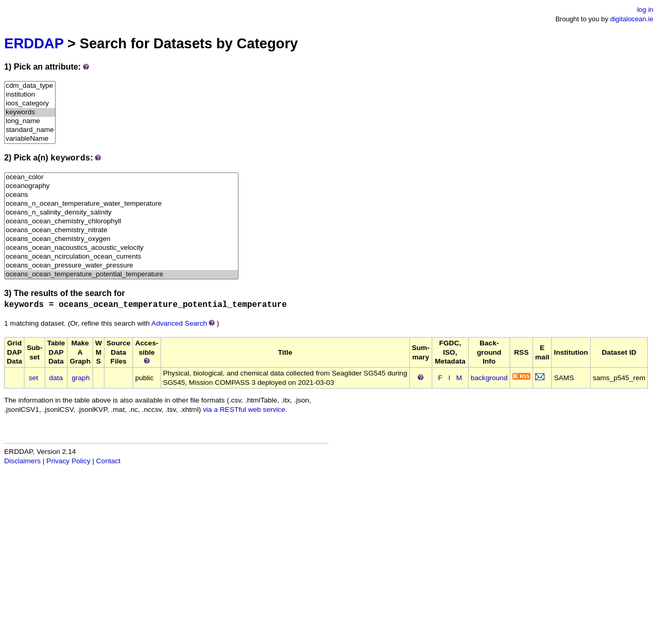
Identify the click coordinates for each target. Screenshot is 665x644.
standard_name (30, 130)
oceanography (121, 186)
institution (30, 95)
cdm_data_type (30, 86)
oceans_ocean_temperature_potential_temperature (121, 274)
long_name (30, 121)
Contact (108, 461)
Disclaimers (22, 461)
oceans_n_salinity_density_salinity (121, 213)
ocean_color (121, 177)
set (33, 378)
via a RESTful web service (244, 410)
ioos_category (30, 104)
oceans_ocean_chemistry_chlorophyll (121, 222)
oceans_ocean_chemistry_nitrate (121, 230)
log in (645, 10)
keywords (30, 112)
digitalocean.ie (631, 19)
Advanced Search (179, 323)
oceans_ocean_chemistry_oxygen (121, 239)
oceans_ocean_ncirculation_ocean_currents (121, 257)
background (489, 378)
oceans (121, 195)
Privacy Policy (68, 461)
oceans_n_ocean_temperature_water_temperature (121, 204)
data (56, 378)
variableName (30, 139)
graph (81, 378)
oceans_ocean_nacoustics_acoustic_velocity (121, 248)
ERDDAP (34, 43)
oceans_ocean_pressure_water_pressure (121, 266)
